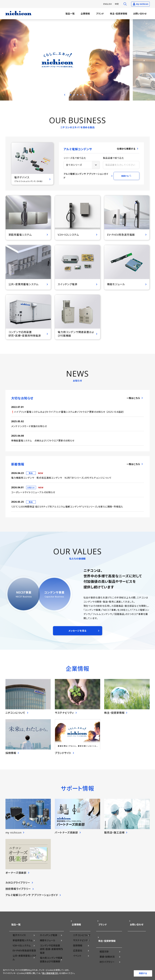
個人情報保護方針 (50, 975)
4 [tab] (81, 95)
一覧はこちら (133, 402)
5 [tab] (84, 95)
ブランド (100, 14)
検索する (125, 179)
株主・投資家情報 (119, 14)
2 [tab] (74, 95)
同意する (143, 973)
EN (107, 4)
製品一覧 (70, 14)
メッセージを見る (77, 634)
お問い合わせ (140, 14)
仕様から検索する (126, 152)
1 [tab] (71, 95)
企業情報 (85, 14)
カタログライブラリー (18, 886)
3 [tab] (77, 95)
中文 (117, 4)
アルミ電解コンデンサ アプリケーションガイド (86, 179)
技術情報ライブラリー (18, 892)
